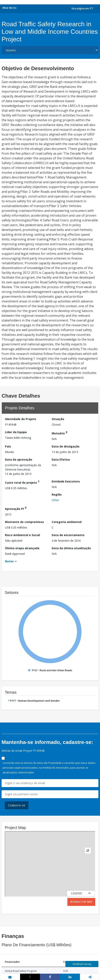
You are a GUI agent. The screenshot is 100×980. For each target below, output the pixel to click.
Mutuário (59, 433)
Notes (9, 561)
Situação (58, 419)
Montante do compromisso (24, 522)
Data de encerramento (68, 535)
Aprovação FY (16, 508)
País (8, 446)
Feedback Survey (82, 964)
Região (57, 494)
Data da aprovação (19, 459)
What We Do (9, 8)
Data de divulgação (66, 446)
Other (55, 500)
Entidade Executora (66, 481)
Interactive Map (81, 902)
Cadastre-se (17, 805)
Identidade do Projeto (21, 419)
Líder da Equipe (16, 432)
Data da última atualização (71, 548)
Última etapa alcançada (22, 548)
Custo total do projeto (22, 482)
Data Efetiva (61, 459)
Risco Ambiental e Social (22, 535)
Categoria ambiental (67, 522)
